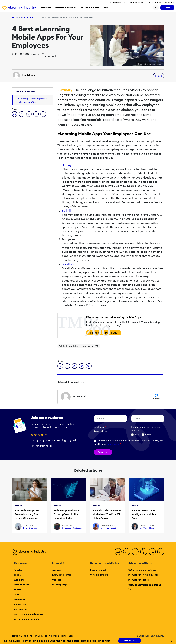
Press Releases (21, 585)
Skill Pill (67, 210)
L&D (106, 431)
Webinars (19, 580)
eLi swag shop (59, 585)
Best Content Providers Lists (28, 614)
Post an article (154, 2)
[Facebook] (118, 552)
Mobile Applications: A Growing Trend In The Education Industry (67, 514)
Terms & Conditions (22, 636)
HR (98, 431)
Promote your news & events (143, 575)
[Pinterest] (152, 552)
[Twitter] (127, 552)
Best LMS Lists (21, 609)
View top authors (99, 575)
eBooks (18, 575)
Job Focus (100, 427)
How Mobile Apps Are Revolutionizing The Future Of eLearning (27, 514)
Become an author (100, 570)
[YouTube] (144, 552)
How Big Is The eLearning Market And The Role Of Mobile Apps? (107, 514)
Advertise (169, 2)
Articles (18, 570)
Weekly (147, 435)
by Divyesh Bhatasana (72, 528)
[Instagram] (161, 552)
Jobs (16, 595)
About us (57, 570)
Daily (135, 435)
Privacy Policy (43, 636)
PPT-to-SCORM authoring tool (31, 619)
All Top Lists (20, 604)
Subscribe (103, 452)
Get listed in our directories (142, 570)
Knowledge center (62, 575)
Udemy (67, 165)
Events (17, 590)
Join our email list (118, 2)
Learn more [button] (113, 444)
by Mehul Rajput (108, 528)
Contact (56, 580)
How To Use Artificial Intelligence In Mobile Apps (144, 514)
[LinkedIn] (135, 552)
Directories (20, 599)
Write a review (137, 2)
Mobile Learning (30, 18)
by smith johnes (30, 528)
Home (15, 18)
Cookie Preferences (63, 636)
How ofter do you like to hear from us (146, 429)
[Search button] (156, 8)
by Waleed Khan (147, 528)
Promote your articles (139, 580)
